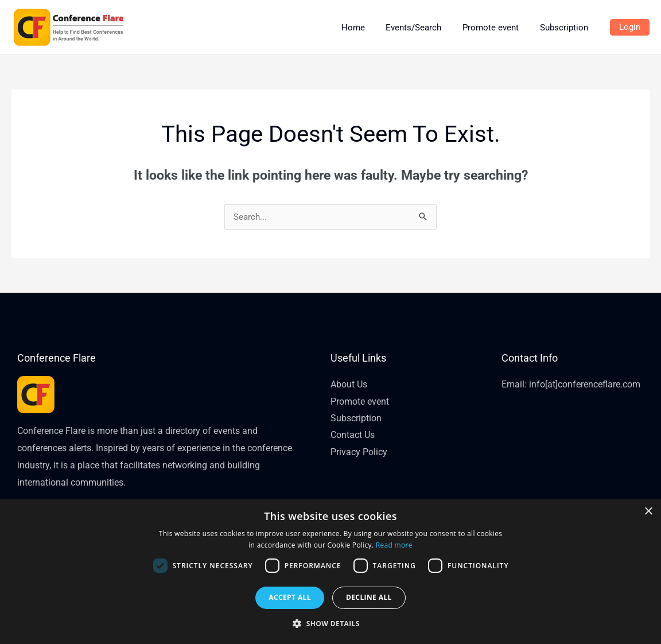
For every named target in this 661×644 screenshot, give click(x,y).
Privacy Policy (359, 453)
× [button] (648, 512)
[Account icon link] (630, 28)
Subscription (356, 419)
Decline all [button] (369, 597)
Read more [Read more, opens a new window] (394, 545)
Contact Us (353, 436)
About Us (349, 384)
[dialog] (330, 572)
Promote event (360, 401)
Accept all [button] (290, 597)
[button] (330, 624)
